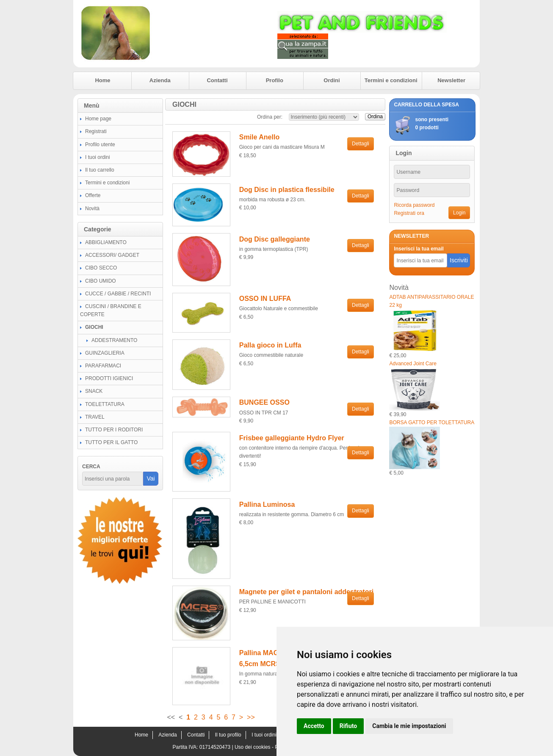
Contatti (217, 80)
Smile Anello (259, 137)
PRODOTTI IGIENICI (109, 378)
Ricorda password (414, 205)
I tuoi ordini (98, 157)
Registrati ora (409, 213)
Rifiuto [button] (348, 726)
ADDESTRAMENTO (114, 340)
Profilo (275, 80)
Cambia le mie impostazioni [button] (409, 726)
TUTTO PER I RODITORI (114, 430)
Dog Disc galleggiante (275, 239)
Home (102, 80)
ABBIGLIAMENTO (106, 242)
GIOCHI (94, 327)
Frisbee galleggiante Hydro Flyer (292, 438)
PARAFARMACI (103, 366)
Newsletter (451, 80)
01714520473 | (217, 747)
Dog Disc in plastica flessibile (287, 190)
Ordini (332, 80)
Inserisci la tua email (419, 249)
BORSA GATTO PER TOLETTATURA (432, 422)
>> (251, 717)
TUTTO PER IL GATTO (111, 442)
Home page (98, 119)
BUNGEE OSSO (264, 402)
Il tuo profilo (228, 735)
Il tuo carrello (100, 170)
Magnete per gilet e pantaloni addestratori (306, 592)
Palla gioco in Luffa (270, 345)
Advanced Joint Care (413, 364)
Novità (92, 208)
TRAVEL (95, 417)
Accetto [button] (314, 726)
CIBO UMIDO (101, 281)
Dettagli (361, 144)
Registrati (96, 131)
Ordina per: (270, 117)
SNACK (94, 391)
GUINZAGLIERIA (105, 353)
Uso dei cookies (253, 747)
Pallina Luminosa (267, 504)
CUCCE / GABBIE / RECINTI (118, 294)
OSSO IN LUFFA (265, 299)
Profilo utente (100, 145)
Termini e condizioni (391, 80)
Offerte (93, 195)
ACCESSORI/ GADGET (112, 255)
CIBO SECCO (101, 268)
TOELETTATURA (105, 404)
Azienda (160, 80)
